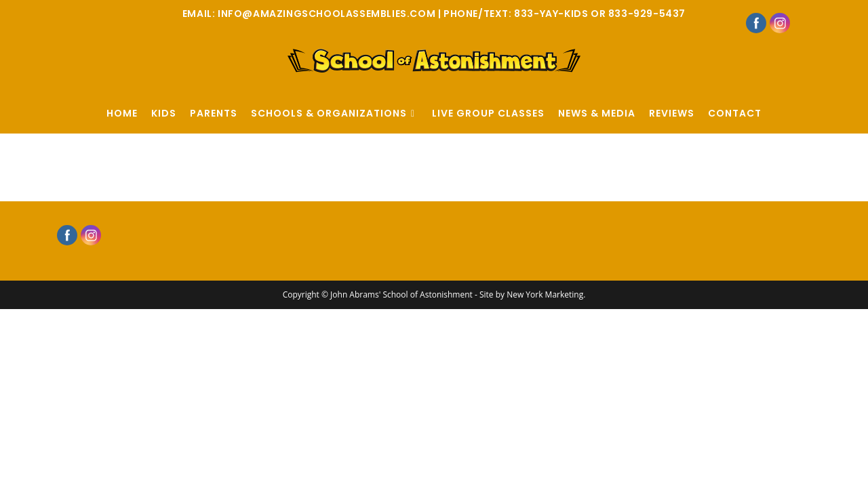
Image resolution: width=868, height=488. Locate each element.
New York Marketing (545, 299)
